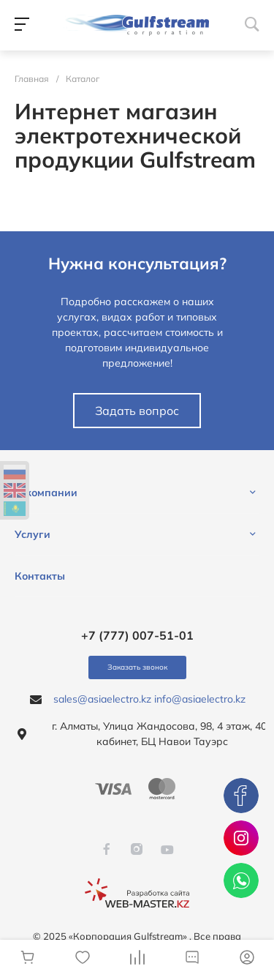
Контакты (40, 576)
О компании (46, 493)
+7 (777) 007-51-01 (137, 635)
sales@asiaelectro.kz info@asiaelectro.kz (149, 699)
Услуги (33, 534)
